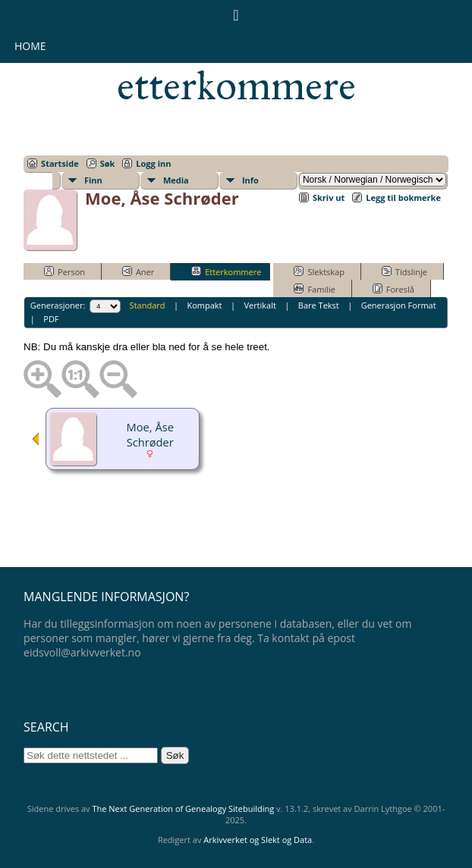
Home (30, 46)
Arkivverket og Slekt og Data (258, 840)
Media (176, 180)
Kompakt (204, 305)
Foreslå (393, 289)
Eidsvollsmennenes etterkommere (236, 65)
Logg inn (153, 163)
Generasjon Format (399, 305)
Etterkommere (226, 271)
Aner (138, 271)
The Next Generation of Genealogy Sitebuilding (183, 808)
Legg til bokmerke (403, 197)
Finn (93, 180)
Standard (148, 305)
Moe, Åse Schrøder (150, 434)
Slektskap (319, 271)
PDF (51, 319)
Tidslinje (404, 271)
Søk (108, 163)
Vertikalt (260, 305)
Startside (60, 163)
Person (65, 271)
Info (250, 180)
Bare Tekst (319, 305)
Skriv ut (329, 197)
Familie (314, 289)
